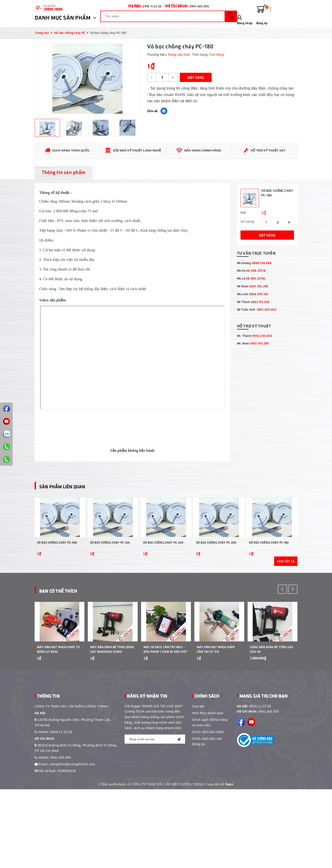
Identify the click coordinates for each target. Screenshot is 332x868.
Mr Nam (253, 319)
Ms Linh (253, 327)
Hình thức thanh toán (208, 792)
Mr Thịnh (253, 335)
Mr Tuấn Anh (257, 342)
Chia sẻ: (153, 111)
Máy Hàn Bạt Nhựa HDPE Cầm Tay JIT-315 (216, 728)
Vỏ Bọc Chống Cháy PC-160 (269, 598)
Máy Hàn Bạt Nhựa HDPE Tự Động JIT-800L (58, 728)
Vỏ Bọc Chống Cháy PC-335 (110, 598)
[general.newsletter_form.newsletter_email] (155, 818)
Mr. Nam (253, 376)
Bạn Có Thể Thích (70, 645)
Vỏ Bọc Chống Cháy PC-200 (216, 598)
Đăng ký (292, 12)
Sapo (229, 863)
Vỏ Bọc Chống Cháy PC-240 (163, 598)
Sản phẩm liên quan (77, 518)
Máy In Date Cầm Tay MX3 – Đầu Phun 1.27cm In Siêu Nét (165, 728)
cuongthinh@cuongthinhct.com (72, 843)
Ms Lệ (251, 311)
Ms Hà (251, 304)
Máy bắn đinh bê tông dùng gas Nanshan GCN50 (112, 728)
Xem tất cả (286, 617)
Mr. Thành (255, 368)
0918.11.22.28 (150, 6)
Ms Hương (254, 296)
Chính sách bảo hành (208, 810)
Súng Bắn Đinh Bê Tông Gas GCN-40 (272, 728)
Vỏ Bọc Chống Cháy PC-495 (57, 598)
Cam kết (198, 785)
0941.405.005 (202, 6)
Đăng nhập (274, 12)
